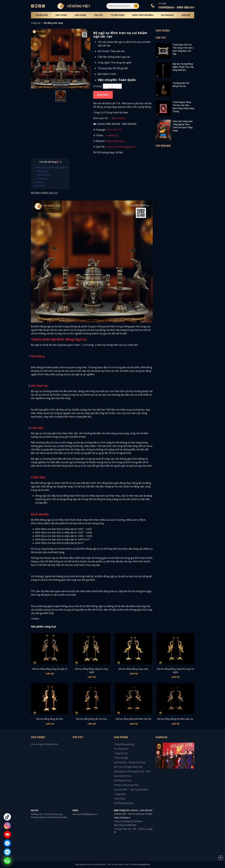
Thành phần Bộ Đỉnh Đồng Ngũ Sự (52, 168)
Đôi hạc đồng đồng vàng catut (133, 669)
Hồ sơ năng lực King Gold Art (44, 744)
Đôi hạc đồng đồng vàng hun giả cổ (50, 669)
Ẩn (59, 162)
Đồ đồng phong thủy (124, 803)
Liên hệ (185, 15)
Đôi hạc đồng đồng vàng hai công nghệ (92, 671)
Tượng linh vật (121, 753)
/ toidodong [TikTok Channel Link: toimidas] (112, 135)
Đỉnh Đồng (43, 171)
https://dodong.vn (115, 141)
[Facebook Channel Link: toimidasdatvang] (107, 130)
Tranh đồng (119, 799)
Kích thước (40, 186)
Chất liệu (39, 182)
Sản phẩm (80, 15)
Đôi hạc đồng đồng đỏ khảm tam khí (133, 719)
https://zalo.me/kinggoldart (121, 147)
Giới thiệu (61, 15)
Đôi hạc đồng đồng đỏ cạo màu (92, 719)
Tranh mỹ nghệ (121, 758)
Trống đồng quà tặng (124, 744)
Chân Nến (43, 178)
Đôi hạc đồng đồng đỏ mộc (50, 719)
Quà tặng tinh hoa (123, 776)
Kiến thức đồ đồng (143, 15)
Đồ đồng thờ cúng (53, 23)
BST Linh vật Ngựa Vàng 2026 (128, 767)
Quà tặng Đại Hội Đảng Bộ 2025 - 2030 (132, 771)
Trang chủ (42, 15)
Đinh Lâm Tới (114, 130)
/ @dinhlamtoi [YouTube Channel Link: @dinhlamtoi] (117, 118)
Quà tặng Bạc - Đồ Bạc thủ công (129, 762)
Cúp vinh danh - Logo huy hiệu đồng (131, 789)
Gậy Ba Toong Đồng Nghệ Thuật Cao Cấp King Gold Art (183, 67)
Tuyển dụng (117, 15)
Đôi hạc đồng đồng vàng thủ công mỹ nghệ (175, 671)
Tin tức (98, 15)
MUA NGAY (103, 95)
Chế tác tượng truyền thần (126, 785)
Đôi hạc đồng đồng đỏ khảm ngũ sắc (175, 719)
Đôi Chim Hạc (45, 175)
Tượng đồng (120, 794)
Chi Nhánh (167, 15)
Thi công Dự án (121, 749)
